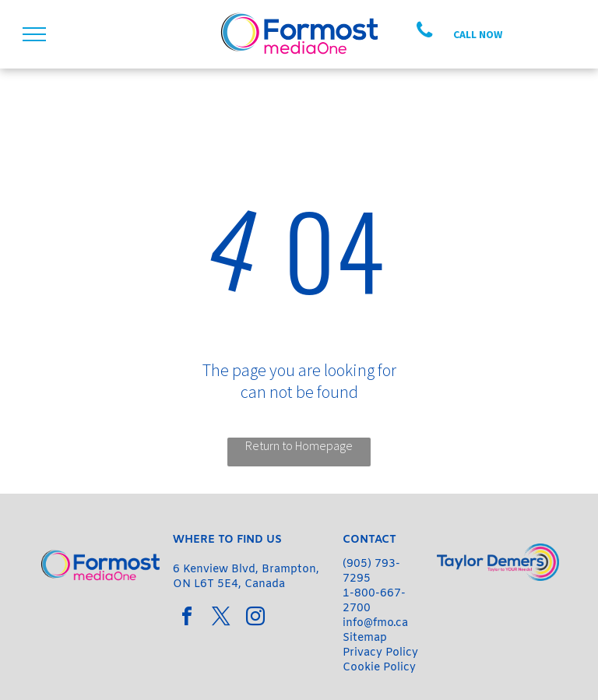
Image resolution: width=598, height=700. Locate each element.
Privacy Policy (380, 653)
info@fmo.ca (375, 623)
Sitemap (365, 638)
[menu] (34, 34)
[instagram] (255, 619)
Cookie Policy (379, 668)
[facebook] (187, 619)
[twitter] (221, 619)
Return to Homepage (299, 445)
